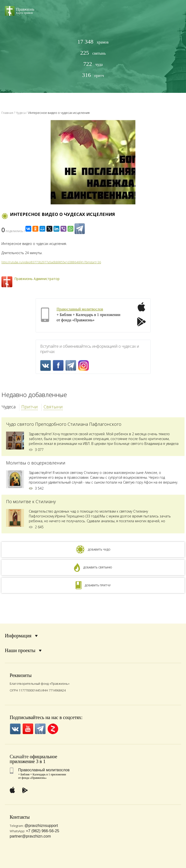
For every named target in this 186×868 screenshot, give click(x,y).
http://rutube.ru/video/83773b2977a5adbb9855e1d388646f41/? (44, 262)
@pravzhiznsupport (41, 826)
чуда (93, 64)
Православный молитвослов (80, 309)
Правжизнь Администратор (37, 279)
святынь (93, 53)
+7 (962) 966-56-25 (43, 831)
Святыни (53, 407)
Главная (7, 113)
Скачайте (19, 757)
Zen (53, 729)
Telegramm (71, 365)
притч (93, 75)
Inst (83, 365)
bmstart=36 (93, 262)
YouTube (28, 729)
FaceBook (58, 365)
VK (46, 365)
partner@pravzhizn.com (30, 836)
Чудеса (8, 407)
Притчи (30, 407)
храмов (93, 42)
